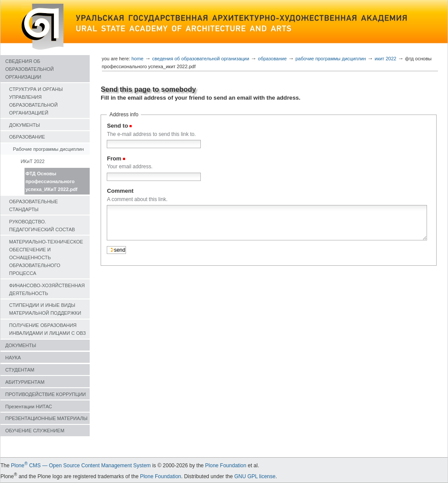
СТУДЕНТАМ (20, 370)
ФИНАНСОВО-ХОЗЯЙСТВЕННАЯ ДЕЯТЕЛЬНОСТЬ (47, 289)
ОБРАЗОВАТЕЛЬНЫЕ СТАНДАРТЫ (34, 205)
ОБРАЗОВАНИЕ (27, 137)
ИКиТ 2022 (33, 161)
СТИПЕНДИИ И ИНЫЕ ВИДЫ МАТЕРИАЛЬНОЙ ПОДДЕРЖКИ (45, 309)
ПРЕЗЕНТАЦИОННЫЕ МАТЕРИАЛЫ (46, 418)
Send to (117, 126)
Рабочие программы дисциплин (49, 149)
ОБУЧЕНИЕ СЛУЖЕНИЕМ (35, 431)
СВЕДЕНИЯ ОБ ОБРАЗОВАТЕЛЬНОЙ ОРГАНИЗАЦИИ (30, 69)
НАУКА (13, 358)
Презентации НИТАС (29, 407)
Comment (120, 191)
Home (137, 59)
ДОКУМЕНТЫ (24, 125)
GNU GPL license (255, 476)
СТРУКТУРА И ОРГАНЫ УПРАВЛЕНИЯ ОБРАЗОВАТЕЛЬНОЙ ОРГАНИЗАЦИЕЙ (36, 101)
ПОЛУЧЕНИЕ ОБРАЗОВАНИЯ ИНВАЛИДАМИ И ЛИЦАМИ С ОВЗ (47, 329)
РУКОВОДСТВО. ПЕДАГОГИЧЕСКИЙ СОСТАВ (42, 226)
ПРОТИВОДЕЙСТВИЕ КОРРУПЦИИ (45, 394)
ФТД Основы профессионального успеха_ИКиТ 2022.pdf (51, 181)
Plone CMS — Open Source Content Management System (81, 466)
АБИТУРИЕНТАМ (25, 382)
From (114, 158)
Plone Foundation (226, 466)
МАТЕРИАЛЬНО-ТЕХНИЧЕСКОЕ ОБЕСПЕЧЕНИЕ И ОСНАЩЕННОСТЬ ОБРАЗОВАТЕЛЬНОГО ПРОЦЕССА (46, 257)
